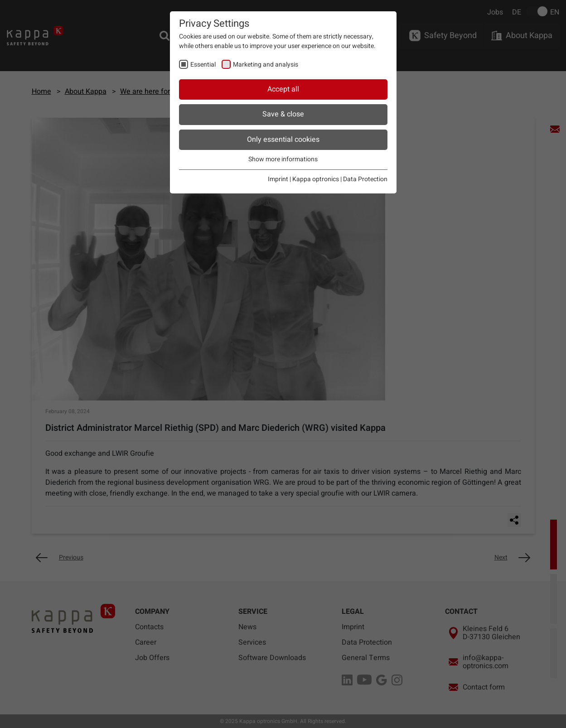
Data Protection (365, 179)
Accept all (283, 89)
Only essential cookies (283, 140)
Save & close (283, 114)
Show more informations (283, 159)
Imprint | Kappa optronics (303, 179)
